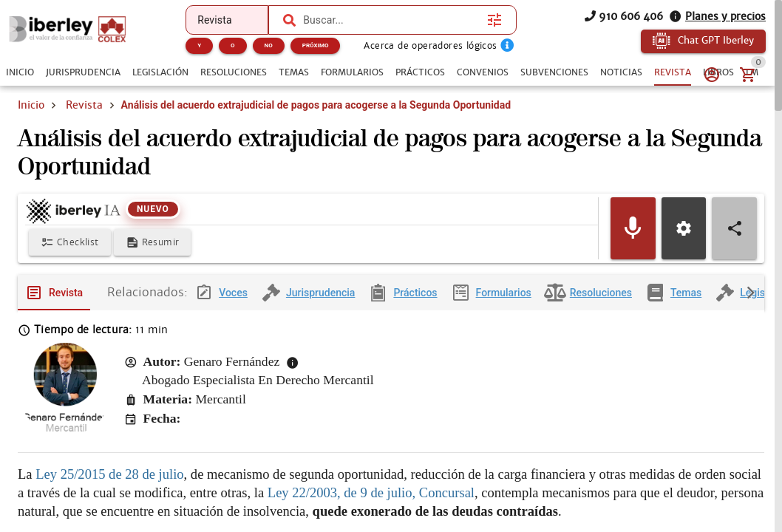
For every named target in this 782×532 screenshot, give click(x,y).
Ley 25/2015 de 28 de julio (109, 475)
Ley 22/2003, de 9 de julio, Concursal (371, 493)
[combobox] (391, 20)
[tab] (20, 72)
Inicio (31, 105)
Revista (84, 105)
